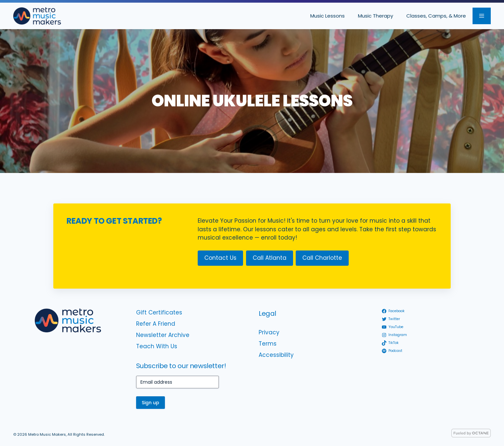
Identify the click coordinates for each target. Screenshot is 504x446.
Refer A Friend (156, 324)
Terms (268, 344)
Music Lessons (328, 16)
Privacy (269, 332)
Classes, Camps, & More (436, 16)
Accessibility (276, 355)
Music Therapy (376, 16)
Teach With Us (157, 346)
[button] (482, 16)
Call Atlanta (270, 258)
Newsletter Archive (163, 335)
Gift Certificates (159, 312)
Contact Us (220, 258)
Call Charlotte (322, 258)
